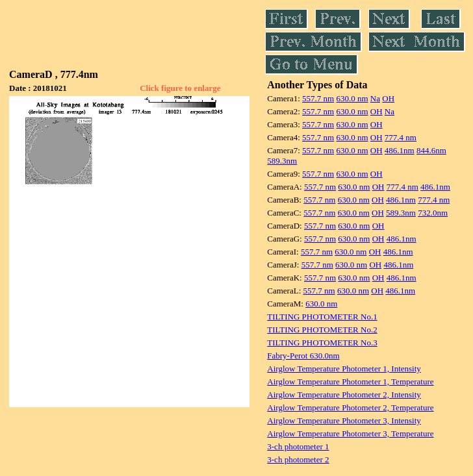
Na (375, 98)
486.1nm (400, 150)
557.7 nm (318, 98)
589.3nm (282, 161)
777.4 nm (401, 137)
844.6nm (431, 150)
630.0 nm (352, 98)
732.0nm (433, 213)
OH (388, 98)
